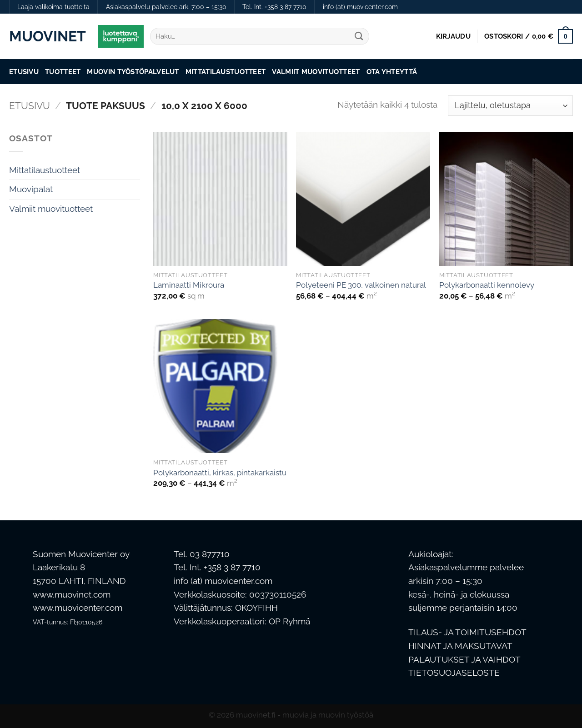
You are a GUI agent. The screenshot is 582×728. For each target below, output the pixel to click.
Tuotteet (63, 72)
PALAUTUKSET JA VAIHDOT (464, 660)
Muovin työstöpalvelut (133, 72)
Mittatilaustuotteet (226, 72)
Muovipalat (31, 189)
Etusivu (24, 72)
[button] (453, 36)
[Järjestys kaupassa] (510, 106)
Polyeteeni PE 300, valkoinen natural (361, 285)
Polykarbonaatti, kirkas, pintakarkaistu (220, 473)
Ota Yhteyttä (392, 72)
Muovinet (47, 36)
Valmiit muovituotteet (316, 72)
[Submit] (359, 37)
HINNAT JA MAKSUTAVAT (460, 646)
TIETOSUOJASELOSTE (454, 673)
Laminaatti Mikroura (189, 285)
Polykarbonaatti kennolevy (487, 285)
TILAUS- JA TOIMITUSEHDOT (467, 632)
